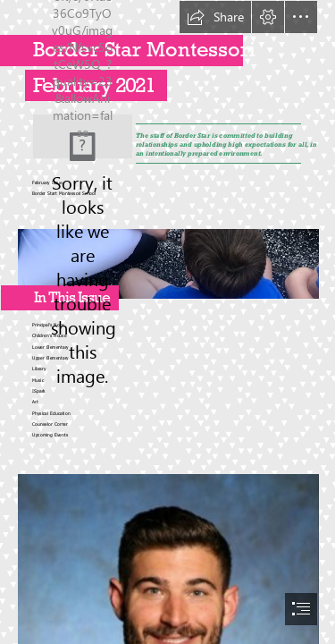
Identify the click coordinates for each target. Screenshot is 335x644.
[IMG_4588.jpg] (167, 259)
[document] (167, 322)
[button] (215, 17)
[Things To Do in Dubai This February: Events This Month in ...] (83, 136)
